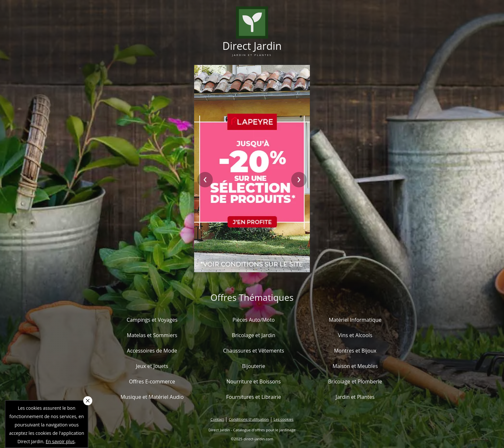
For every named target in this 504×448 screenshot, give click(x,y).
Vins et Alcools (355, 335)
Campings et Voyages (152, 320)
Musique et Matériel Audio (152, 397)
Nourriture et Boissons (253, 381)
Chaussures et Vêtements (254, 351)
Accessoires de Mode (152, 351)
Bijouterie (254, 366)
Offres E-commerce (152, 381)
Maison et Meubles (355, 366)
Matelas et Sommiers (152, 335)
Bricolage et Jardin (253, 335)
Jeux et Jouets (152, 366)
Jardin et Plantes (355, 397)
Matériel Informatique (355, 320)
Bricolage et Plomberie (355, 381)
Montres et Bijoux (355, 351)
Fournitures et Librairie (253, 397)
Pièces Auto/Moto (254, 320)
